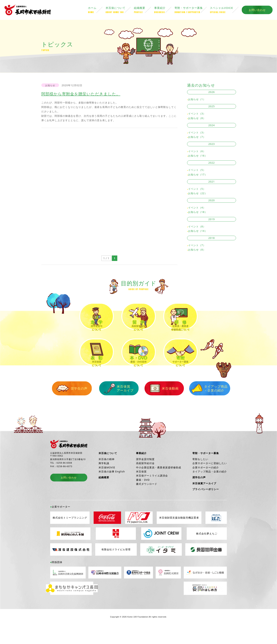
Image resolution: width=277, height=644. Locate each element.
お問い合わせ (257, 10)
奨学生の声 (73, 404)
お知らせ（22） (198, 194)
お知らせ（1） (197, 100)
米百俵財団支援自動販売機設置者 (179, 534)
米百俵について (120, 10)
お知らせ (50, 86)
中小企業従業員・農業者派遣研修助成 (159, 483)
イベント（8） (197, 227)
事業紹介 (164, 10)
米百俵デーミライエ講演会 (152, 491)
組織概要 (144, 10)
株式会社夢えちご (207, 550)
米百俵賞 (141, 487)
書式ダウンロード (147, 500)
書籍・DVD (143, 496)
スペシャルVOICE (226, 10)
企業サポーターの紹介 (206, 483)
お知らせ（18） (198, 213)
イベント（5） (197, 171)
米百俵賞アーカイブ (117, 404)
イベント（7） (197, 246)
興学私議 (104, 479)
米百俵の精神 (107, 475)
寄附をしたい (200, 475)
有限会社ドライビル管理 (116, 565)
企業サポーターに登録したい (210, 479)
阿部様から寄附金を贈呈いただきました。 (82, 94)
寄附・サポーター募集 (192, 10)
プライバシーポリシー (206, 505)
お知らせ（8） (197, 119)
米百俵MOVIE (107, 483)
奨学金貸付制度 (145, 475)
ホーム (97, 10)
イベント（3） (197, 114)
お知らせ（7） (197, 138)
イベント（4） (197, 208)
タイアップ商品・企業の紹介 (204, 404)
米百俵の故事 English (112, 487)
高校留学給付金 (145, 479)
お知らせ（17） (198, 175)
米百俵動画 (160, 404)
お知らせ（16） (198, 156)
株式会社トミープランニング (70, 534)
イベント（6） (197, 152)
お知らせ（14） (198, 232)
